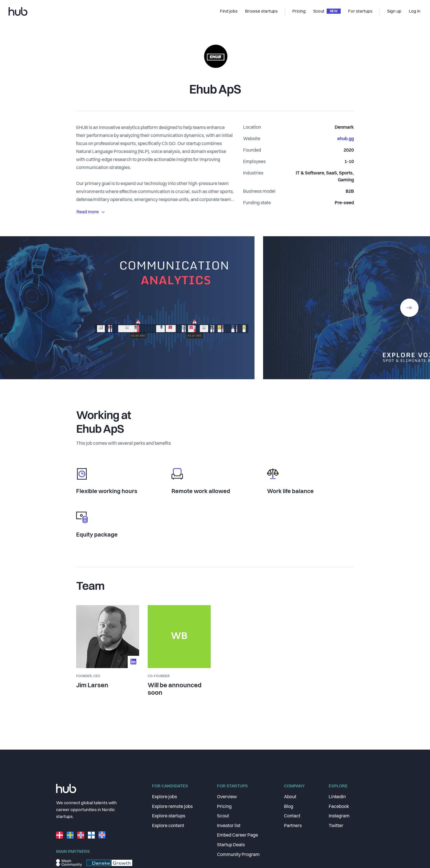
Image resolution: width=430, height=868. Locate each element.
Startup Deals (231, 845)
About (290, 797)
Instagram (339, 816)
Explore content (168, 826)
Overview (227, 797)
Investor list (229, 826)
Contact (292, 816)
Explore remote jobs (172, 807)
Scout (223, 816)
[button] (409, 308)
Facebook (339, 807)
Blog (289, 807)
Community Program (238, 855)
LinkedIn (337, 797)
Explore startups (169, 816)
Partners (293, 826)
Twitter (336, 826)
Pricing (224, 807)
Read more (90, 212)
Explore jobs (164, 797)
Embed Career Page (237, 835)
